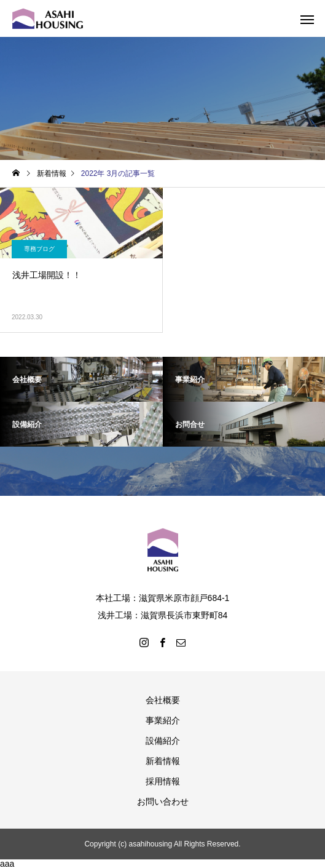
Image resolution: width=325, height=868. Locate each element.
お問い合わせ (163, 802)
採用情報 (163, 781)
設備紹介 (163, 741)
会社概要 (163, 700)
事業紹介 (163, 720)
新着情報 (163, 761)
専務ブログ (39, 249)
